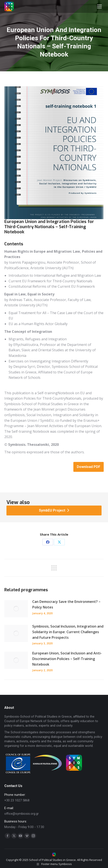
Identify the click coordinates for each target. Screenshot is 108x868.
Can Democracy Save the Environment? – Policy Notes (66, 604)
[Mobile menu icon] (99, 6)
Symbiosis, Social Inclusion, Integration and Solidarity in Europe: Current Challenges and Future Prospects (68, 632)
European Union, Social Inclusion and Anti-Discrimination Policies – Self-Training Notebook (67, 659)
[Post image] (16, 609)
